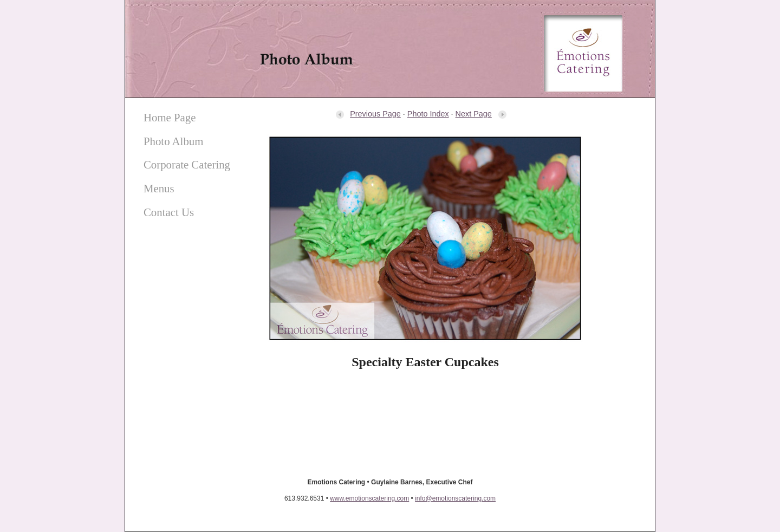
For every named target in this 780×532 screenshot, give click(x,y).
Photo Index (428, 114)
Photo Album (173, 141)
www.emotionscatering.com (369, 498)
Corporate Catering (187, 164)
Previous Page (368, 114)
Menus (159, 188)
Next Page (481, 114)
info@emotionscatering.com (455, 498)
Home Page (170, 117)
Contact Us (169, 212)
